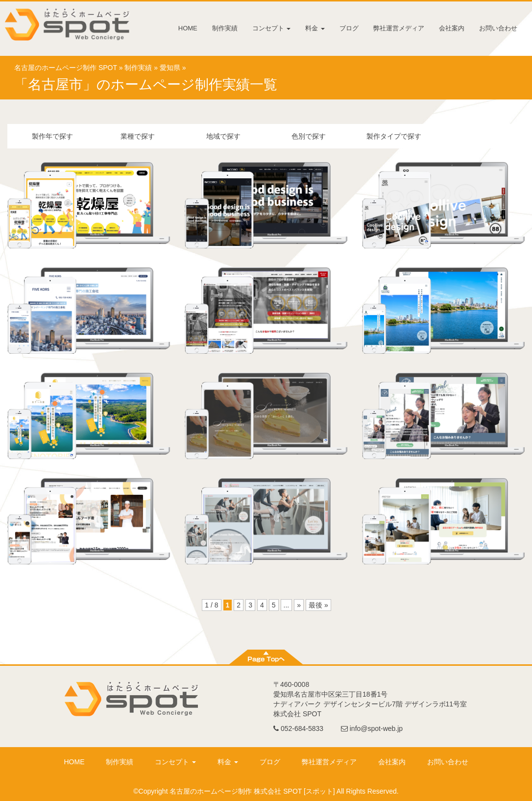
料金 (315, 28)
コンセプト (272, 28)
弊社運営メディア (399, 28)
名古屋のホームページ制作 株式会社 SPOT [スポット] (252, 791)
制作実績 (225, 28)
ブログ (349, 28)
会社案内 (452, 28)
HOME (188, 28)
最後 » (318, 605)
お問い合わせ (498, 28)
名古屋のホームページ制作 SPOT (66, 68)
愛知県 (170, 68)
